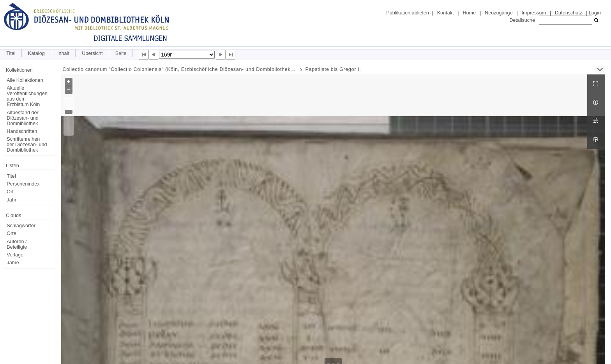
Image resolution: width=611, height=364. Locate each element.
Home (469, 13)
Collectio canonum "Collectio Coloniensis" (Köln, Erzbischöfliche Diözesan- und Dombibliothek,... (180, 69)
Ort (10, 192)
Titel (11, 53)
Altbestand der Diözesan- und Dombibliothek (22, 118)
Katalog (36, 53)
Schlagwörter (21, 226)
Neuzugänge (499, 13)
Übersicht (92, 53)
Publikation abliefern (408, 13)
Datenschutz (569, 13)
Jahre (13, 263)
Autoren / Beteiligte (17, 244)
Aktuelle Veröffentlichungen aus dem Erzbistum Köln (27, 96)
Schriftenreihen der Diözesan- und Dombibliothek (27, 145)
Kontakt (446, 13)
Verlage (15, 255)
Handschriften (22, 131)
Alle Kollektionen (25, 80)
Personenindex (23, 184)
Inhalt (63, 53)
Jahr (11, 200)
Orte (11, 233)
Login (595, 13)
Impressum (534, 13)
